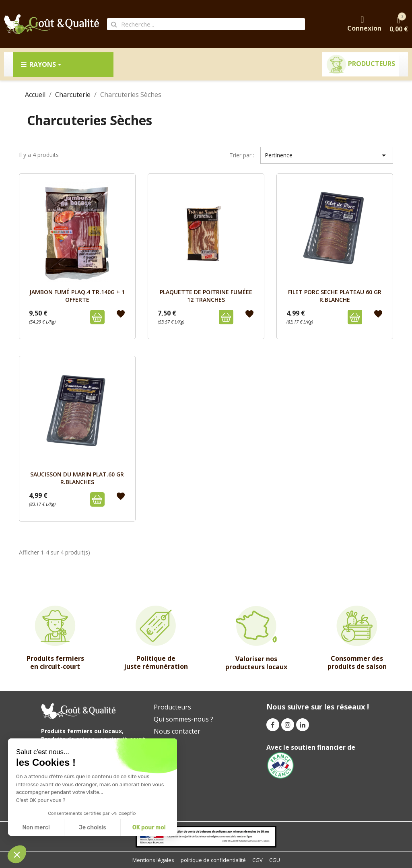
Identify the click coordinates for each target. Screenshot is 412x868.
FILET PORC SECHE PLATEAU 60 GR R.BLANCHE (335, 296)
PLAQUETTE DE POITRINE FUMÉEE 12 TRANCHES (206, 296)
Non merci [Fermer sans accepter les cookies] (36, 828)
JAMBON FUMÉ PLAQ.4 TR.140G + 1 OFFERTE (77, 296)
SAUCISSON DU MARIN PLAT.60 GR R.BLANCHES (77, 478)
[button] (17, 854)
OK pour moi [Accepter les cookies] (149, 828)
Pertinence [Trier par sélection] (327, 155)
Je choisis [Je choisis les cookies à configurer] (93, 828)
